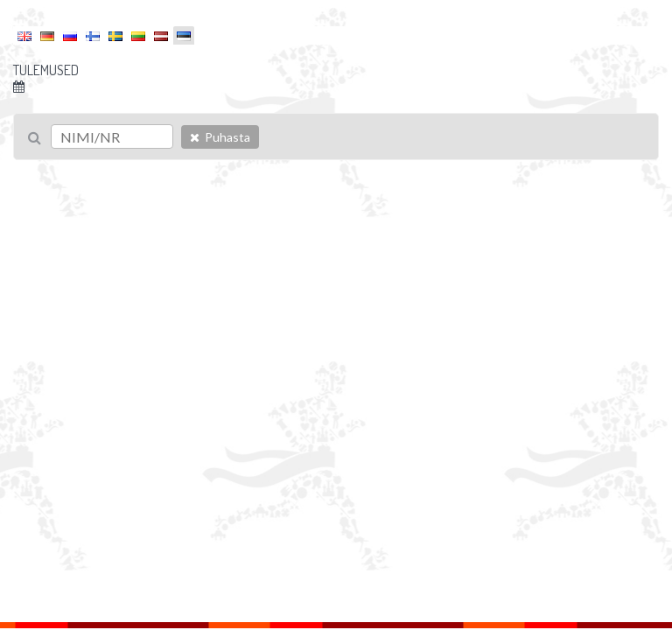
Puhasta (220, 137)
